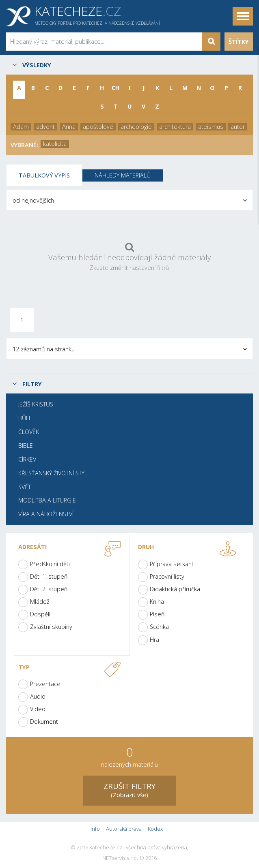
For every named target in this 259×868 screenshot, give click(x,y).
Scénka (159, 627)
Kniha (157, 602)
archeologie (136, 127)
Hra (154, 640)
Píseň (157, 614)
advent (45, 127)
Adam (21, 127)
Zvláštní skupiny (51, 627)
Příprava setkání (171, 564)
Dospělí (40, 614)
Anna (69, 127)
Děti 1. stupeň (49, 576)
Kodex (155, 829)
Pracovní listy (167, 576)
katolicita (55, 144)
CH (116, 88)
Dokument (44, 722)
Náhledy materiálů (123, 175)
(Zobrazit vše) (129, 790)
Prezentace (45, 684)
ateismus (211, 127)
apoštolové (98, 127)
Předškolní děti (50, 564)
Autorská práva (124, 829)
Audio (38, 696)
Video (38, 709)
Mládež (40, 602)
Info (95, 829)
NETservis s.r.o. (120, 858)
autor (238, 127)
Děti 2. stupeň (49, 589)
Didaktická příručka (175, 589)
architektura (175, 127)
